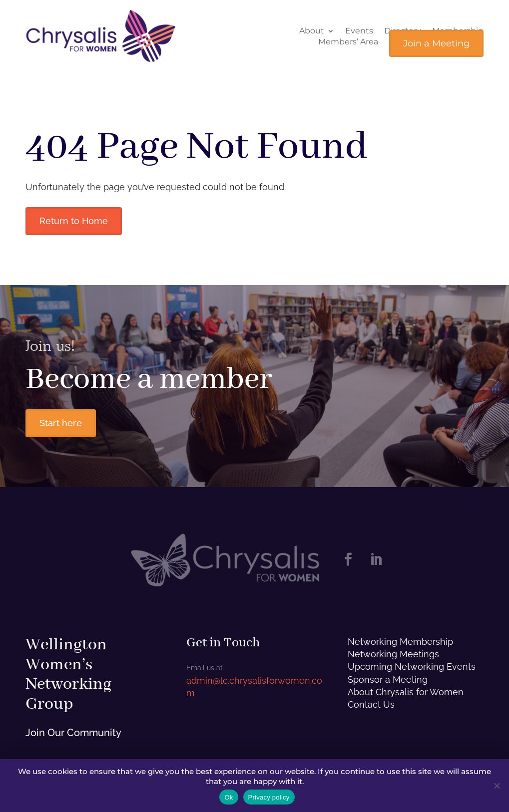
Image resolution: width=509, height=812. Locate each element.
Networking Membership (400, 642)
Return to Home (74, 221)
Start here (61, 423)
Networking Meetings (393, 654)
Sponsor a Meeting (388, 679)
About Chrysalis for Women (406, 692)
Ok (229, 797)
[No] (497, 786)
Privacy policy (269, 797)
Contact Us (371, 704)
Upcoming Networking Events (412, 667)
